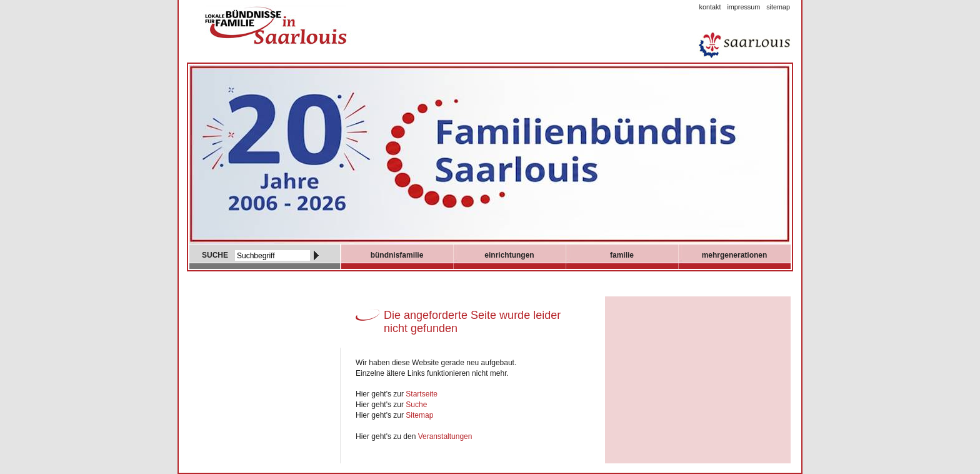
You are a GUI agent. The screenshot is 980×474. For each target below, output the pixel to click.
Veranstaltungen (445, 436)
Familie (622, 255)
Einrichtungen (509, 255)
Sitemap (778, 7)
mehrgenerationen (735, 255)
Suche (416, 405)
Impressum (743, 7)
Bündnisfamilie (397, 255)
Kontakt (710, 7)
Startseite (422, 394)
